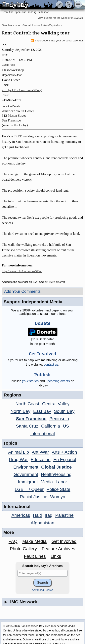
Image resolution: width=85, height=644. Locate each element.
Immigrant (28, 482)
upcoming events (58, 381)
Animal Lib (18, 452)
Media (47, 482)
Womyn (58, 497)
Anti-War (40, 452)
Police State (59, 489)
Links (56, 556)
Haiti (37, 515)
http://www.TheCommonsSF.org (23, 271)
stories (30, 381)
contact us (51, 365)
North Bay (21, 411)
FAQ (13, 541)
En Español (65, 460)
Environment (26, 467)
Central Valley (56, 404)
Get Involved (64, 541)
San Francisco (11, 25)
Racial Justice (33, 497)
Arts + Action (64, 452)
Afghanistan (42, 523)
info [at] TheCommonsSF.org (22, 90)
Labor (61, 482)
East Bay (42, 411)
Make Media (34, 541)
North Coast (27, 404)
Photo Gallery (23, 549)
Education (41, 460)
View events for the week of (60, 18)
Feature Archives (59, 549)
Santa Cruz (27, 426)
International (42, 434)
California (51, 426)
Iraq (48, 515)
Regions (13, 395)
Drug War (18, 460)
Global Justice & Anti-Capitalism (42, 25)
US (66, 426)
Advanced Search (42, 590)
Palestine (64, 515)
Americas (21, 515)
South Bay (64, 411)
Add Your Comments (22, 291)
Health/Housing (56, 474)
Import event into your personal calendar (57, 41)
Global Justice (56, 467)
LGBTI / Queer (29, 489)
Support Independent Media (33, 302)
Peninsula (59, 419)
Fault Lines (35, 556)
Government (26, 474)
